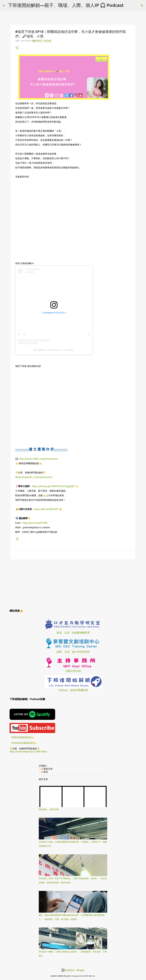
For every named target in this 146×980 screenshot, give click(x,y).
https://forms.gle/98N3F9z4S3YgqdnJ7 (53, 486)
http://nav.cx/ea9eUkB (35, 523)
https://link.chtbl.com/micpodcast (38, 459)
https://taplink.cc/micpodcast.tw (34, 477)
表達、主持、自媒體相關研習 (73, 633)
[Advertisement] (73, 584)
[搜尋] (128, 5)
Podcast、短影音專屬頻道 (73, 690)
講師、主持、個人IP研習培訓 (73, 652)
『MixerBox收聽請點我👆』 (24, 743)
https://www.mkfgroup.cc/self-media (28, 751)
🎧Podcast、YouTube (42, 41)
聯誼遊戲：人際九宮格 (49, 809)
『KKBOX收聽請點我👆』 (23, 737)
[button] (17, 48)
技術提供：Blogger (73, 970)
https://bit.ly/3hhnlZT (46, 509)
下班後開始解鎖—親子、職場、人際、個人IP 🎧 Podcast (66, 5)
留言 (45, 772)
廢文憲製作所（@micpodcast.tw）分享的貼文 (54, 350)
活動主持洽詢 (73, 671)
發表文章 (47, 769)
